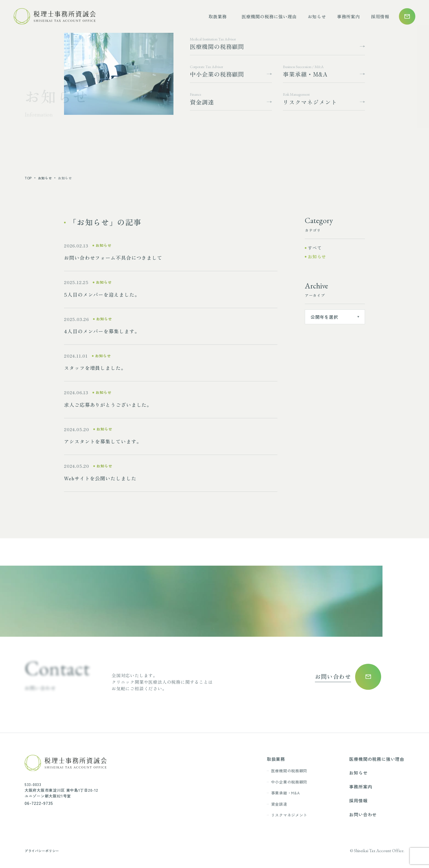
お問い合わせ (363, 814)
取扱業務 (218, 16)
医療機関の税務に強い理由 (269, 16)
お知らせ (317, 16)
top (28, 178)
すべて (315, 248)
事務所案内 (349, 16)
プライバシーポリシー (42, 851)
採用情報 (380, 16)
